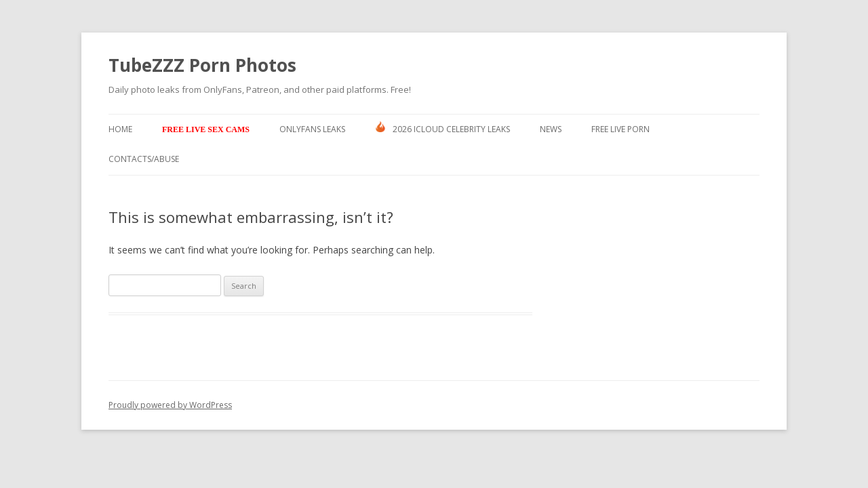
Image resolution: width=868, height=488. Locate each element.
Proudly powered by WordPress (170, 405)
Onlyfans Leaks (312, 129)
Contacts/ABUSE (144, 159)
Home (120, 129)
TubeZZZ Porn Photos (202, 65)
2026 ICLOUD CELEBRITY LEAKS (442, 128)
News (551, 129)
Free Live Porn (620, 129)
